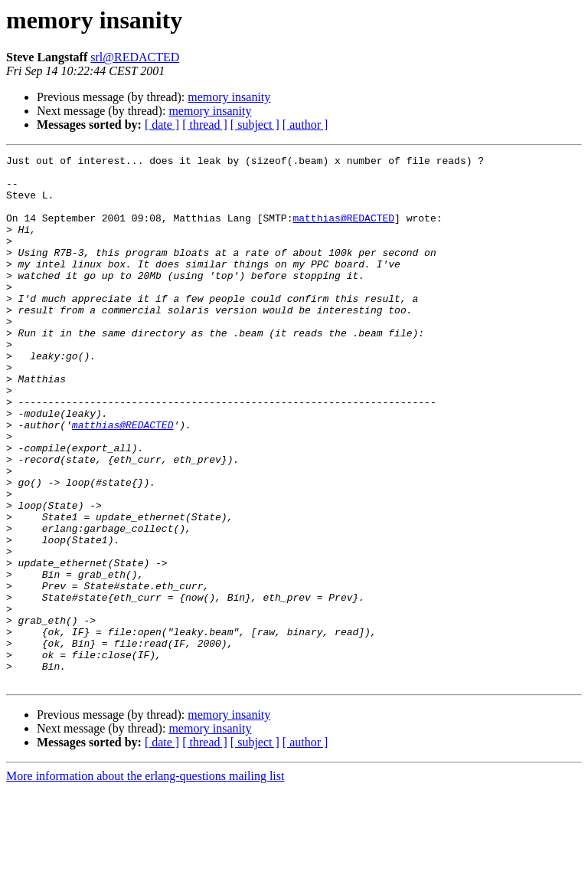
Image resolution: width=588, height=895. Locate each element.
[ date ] (162, 125)
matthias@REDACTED (343, 231)
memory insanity (229, 97)
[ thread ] (205, 125)
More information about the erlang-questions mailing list (145, 882)
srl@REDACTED (135, 57)
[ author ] (305, 125)
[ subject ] (255, 125)
